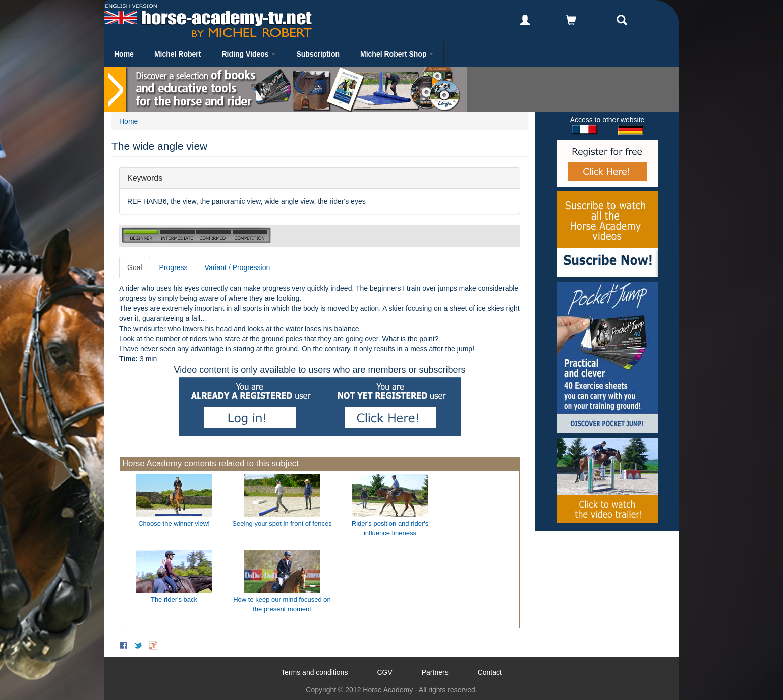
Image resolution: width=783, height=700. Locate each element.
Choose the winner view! (174, 524)
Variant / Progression (238, 267)
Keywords (145, 177)
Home (124, 54)
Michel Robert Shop (397, 54)
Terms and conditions (314, 672)
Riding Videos (248, 54)
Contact (490, 672)
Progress (174, 267)
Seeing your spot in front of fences (282, 524)
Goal (135, 267)
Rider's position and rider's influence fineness (390, 528)
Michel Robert (178, 54)
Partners (435, 672)
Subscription (318, 54)
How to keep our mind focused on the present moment (282, 604)
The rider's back (174, 599)
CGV (384, 672)
